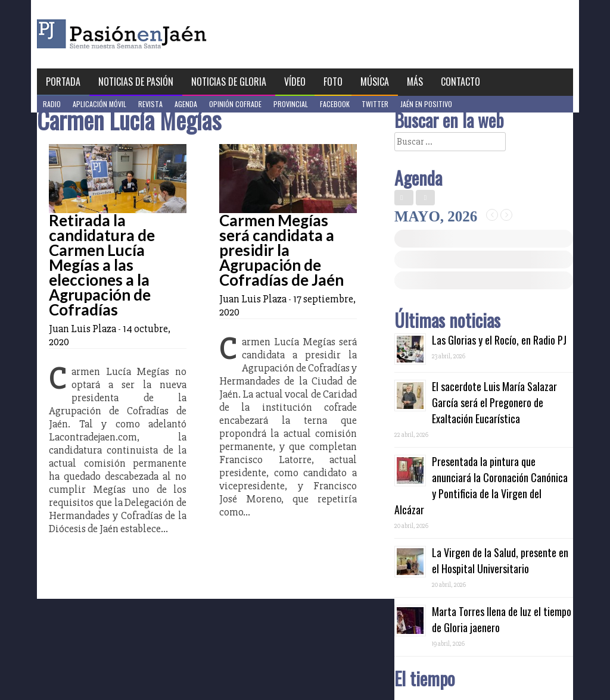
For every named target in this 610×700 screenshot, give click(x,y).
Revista (150, 104)
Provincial (291, 104)
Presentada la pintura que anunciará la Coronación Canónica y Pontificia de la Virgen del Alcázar (481, 485)
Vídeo (295, 82)
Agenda (186, 104)
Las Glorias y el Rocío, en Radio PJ (499, 340)
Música (375, 82)
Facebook (335, 104)
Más (415, 82)
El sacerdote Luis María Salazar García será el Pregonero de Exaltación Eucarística (494, 402)
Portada (63, 82)
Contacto (460, 82)
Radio (52, 104)
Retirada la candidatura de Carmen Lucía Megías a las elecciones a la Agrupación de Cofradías (102, 265)
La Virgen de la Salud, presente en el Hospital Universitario (500, 560)
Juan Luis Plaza (83, 329)
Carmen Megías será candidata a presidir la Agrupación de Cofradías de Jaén (281, 250)
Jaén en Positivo (426, 104)
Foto (333, 82)
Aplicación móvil (99, 104)
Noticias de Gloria (229, 82)
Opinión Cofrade (235, 104)
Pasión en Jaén (154, 34)
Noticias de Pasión (136, 82)
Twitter (375, 104)
